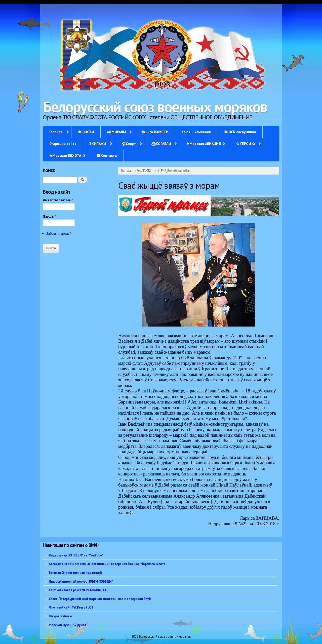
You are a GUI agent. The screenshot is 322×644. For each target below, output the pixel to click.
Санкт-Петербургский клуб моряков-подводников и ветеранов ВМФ (100, 599)
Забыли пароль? (59, 233)
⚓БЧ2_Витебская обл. (173, 171)
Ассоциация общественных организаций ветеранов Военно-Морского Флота (107, 564)
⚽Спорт (129, 144)
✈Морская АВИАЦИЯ (204, 144)
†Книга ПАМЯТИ (155, 132)
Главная (56, 132)
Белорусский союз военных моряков (155, 107)
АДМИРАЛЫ (116, 132)
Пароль (49, 216)
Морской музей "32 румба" (68, 625)
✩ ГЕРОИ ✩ (246, 144)
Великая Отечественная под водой (75, 573)
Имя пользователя (58, 200)
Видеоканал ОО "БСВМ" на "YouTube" (76, 555)
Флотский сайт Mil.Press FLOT (71, 607)
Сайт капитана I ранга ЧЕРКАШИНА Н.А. (78, 590)
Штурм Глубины (60, 616)
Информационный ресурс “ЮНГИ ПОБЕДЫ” (81, 581)
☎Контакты (107, 155)
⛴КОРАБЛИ (161, 144)
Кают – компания (196, 132)
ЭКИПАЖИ (98, 144)
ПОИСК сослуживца (240, 132)
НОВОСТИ (86, 132)
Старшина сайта (63, 144)
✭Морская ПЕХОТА (65, 155)
